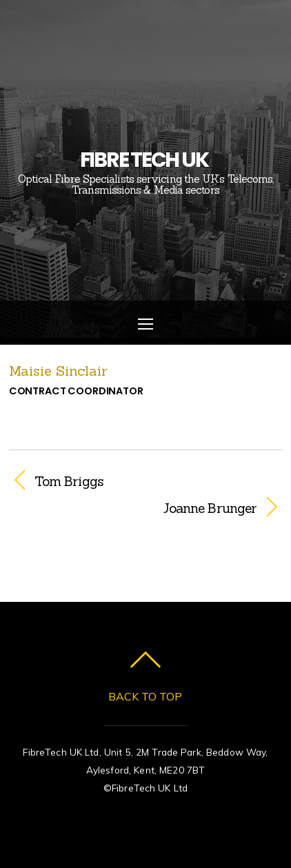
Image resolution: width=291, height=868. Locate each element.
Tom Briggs (69, 481)
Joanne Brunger (133, 508)
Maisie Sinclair (58, 371)
